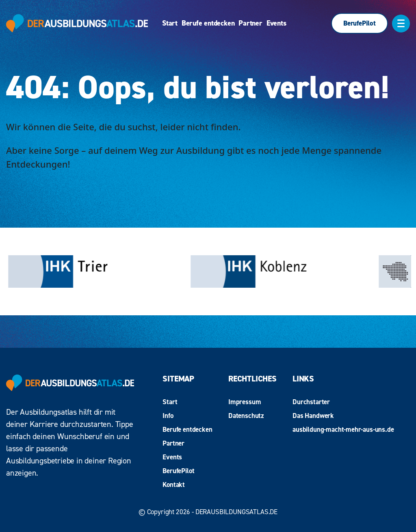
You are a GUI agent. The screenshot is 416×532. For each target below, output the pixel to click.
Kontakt (174, 485)
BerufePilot (360, 23)
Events (276, 23)
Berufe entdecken (208, 23)
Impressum (245, 402)
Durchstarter (311, 402)
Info (168, 416)
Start (170, 23)
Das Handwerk (313, 416)
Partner (250, 23)
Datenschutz (246, 416)
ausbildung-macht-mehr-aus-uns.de (343, 429)
